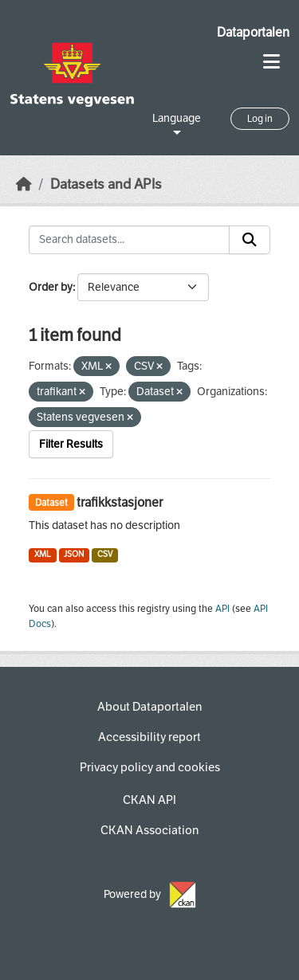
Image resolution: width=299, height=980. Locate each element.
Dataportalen (253, 32)
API (222, 609)
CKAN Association (149, 830)
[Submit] (250, 240)
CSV (105, 554)
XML (43, 554)
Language (177, 118)
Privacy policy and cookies (150, 767)
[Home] (24, 184)
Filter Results (71, 444)
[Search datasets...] (129, 240)
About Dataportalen (149, 707)
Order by (51, 287)
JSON (74, 554)
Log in (260, 119)
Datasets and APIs (106, 184)
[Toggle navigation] (271, 62)
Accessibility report (149, 737)
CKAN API (149, 800)
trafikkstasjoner (120, 502)
